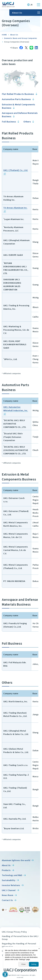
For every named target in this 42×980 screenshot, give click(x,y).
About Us (14, 35)
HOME (4, 35)
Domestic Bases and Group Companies (21, 38)
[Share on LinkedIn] (37, 48)
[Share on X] (26, 48)
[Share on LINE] (31, 48)
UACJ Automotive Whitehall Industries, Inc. (16, 409)
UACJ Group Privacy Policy (14, 932)
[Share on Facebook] (21, 48)
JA (31, 5)
